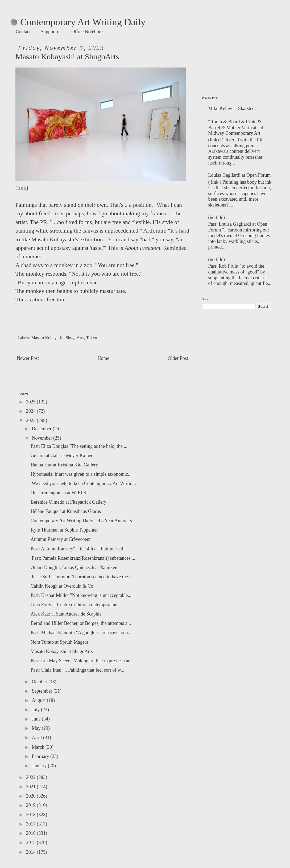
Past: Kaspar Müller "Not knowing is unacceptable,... (82, 595)
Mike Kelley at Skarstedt (232, 108)
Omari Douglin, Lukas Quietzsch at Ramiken (74, 567)
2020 (32, 796)
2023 (32, 420)
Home (103, 358)
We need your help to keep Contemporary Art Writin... (83, 483)
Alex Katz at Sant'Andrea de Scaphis (66, 614)
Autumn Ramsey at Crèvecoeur (61, 539)
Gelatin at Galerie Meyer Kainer (62, 456)
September (42, 691)
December (42, 429)
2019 (32, 805)
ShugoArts (75, 338)
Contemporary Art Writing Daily (78, 22)
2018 (32, 815)
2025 (32, 402)
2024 (32, 411)
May (37, 728)
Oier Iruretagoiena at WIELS (58, 493)
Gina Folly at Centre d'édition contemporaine (74, 605)
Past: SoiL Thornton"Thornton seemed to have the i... (82, 577)
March (38, 747)
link (22, 188)
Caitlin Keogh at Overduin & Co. (63, 586)
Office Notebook (88, 32)
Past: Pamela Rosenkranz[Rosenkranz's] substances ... (83, 558)
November (42, 438)
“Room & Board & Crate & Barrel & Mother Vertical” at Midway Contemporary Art (236, 127)
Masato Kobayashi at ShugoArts (62, 651)
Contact (23, 32)
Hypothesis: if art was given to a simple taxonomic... (81, 474)
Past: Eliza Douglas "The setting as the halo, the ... (79, 446)
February (41, 756)
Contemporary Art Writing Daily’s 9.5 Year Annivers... (83, 521)
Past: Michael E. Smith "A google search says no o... (81, 633)
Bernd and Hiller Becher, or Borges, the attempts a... (81, 623)
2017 (32, 824)
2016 (32, 833)
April (37, 738)
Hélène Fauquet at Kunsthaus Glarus (66, 511)
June (37, 719)
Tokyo (92, 338)
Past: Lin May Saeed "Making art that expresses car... (82, 661)
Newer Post (28, 358)
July (36, 710)
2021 (32, 787)
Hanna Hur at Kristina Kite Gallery (64, 465)
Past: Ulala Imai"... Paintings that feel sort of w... (77, 670)
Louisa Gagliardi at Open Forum (240, 175)
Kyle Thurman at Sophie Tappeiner (64, 530)
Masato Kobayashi (47, 338)
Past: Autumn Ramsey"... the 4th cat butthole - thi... (80, 549)
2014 (32, 852)
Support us (51, 32)
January (40, 766)
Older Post (178, 358)
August (39, 700)
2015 (32, 842)
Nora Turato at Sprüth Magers (59, 642)
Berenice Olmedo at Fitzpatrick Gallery (69, 502)
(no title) (217, 217)
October (40, 682)
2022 (32, 777)
